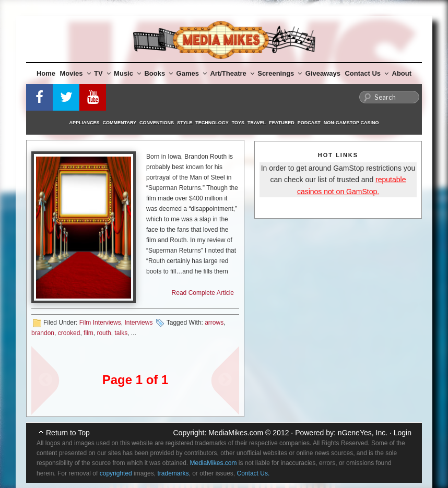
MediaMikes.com (236, 433)
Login (403, 433)
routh (104, 333)
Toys (238, 123)
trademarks (173, 473)
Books (158, 73)
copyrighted (116, 473)
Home (46, 73)
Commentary (120, 123)
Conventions (157, 123)
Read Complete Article (203, 293)
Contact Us (367, 73)
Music (127, 73)
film (89, 333)
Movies (75, 73)
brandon (43, 333)
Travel (257, 123)
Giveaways (323, 73)
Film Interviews (100, 323)
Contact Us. (254, 473)
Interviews (138, 323)
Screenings (280, 73)
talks (121, 333)
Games (192, 73)
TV (102, 73)
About (402, 73)
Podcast (309, 123)
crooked (69, 333)
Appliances (85, 123)
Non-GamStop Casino (351, 123)
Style (185, 123)
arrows (214, 323)
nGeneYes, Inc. (363, 433)
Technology (212, 123)
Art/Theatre (232, 73)
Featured (281, 123)
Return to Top (68, 433)
